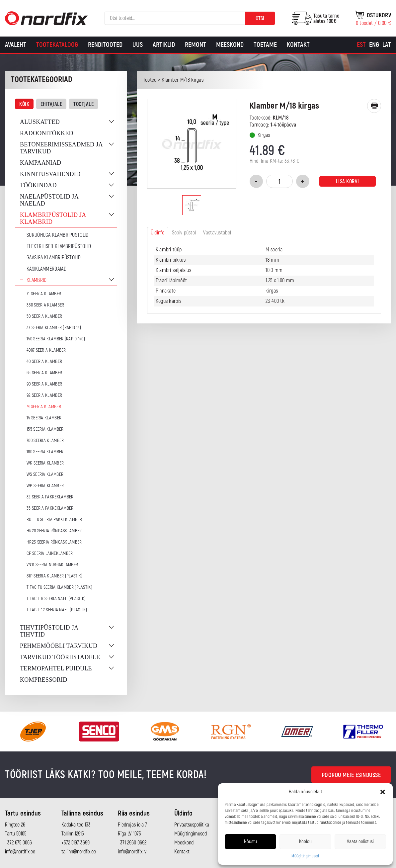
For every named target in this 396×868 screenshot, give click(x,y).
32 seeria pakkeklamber (50, 497)
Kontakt (298, 45)
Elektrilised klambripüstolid (59, 246)
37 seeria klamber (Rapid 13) (54, 328)
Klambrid (37, 280)
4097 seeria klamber (46, 350)
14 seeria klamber (44, 418)
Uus (138, 45)
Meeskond (230, 45)
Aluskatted (40, 122)
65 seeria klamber (44, 373)
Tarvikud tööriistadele (60, 657)
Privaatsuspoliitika (192, 825)
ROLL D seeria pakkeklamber (54, 520)
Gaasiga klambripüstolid (54, 258)
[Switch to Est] (361, 45)
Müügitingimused (305, 856)
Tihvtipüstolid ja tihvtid (49, 631)
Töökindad (38, 185)
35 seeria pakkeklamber (50, 508)
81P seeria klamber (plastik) (54, 576)
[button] (383, 792)
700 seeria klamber (45, 440)
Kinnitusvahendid (50, 174)
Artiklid (164, 45)
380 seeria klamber (45, 305)
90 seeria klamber (44, 384)
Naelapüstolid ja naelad (49, 200)
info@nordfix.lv (132, 852)
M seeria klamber (44, 407)
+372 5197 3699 (76, 843)
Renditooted (105, 45)
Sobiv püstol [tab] (184, 233)
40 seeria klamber (44, 361)
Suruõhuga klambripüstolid (58, 235)
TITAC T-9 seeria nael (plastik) (56, 599)
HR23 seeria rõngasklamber (54, 542)
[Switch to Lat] (387, 45)
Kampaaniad (40, 163)
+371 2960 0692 (132, 843)
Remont (196, 45)
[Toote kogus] (279, 181)
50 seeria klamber (44, 316)
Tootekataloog (57, 45)
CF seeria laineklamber (50, 553)
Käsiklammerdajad (46, 269)
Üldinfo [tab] (158, 233)
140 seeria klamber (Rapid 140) (56, 339)
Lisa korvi (348, 182)
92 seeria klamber (44, 395)
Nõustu (250, 842)
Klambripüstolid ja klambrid (53, 218)
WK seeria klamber (45, 463)
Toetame (265, 45)
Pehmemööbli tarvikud (59, 646)
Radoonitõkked (47, 133)
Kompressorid (44, 680)
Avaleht (16, 45)
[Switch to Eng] (374, 45)
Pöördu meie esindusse (351, 775)
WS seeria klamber (45, 474)
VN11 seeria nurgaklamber (52, 565)
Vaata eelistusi (360, 842)
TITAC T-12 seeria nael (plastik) (57, 610)
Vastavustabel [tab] (217, 233)
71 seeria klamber (44, 294)
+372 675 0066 (18, 843)
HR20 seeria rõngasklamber (54, 531)
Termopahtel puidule (56, 668)
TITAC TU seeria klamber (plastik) (59, 587)
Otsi (260, 19)
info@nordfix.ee (20, 852)
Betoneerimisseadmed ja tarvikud (61, 148)
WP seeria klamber (45, 486)
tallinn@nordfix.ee (79, 852)
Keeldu (305, 842)
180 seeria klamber (45, 452)
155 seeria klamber (45, 429)
